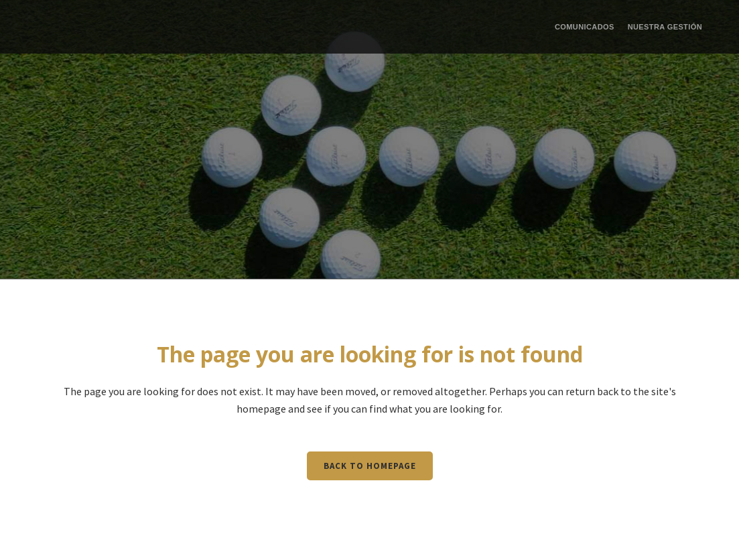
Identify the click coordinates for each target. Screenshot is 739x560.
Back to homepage (370, 466)
